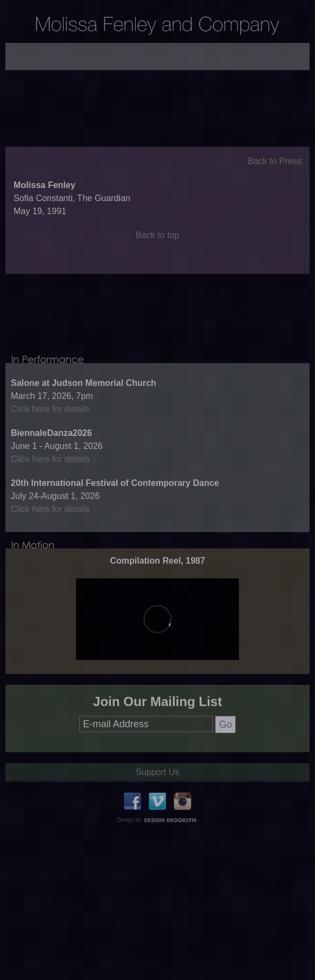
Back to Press (275, 176)
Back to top (157, 250)
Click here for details (50, 439)
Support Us (157, 803)
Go (225, 755)
